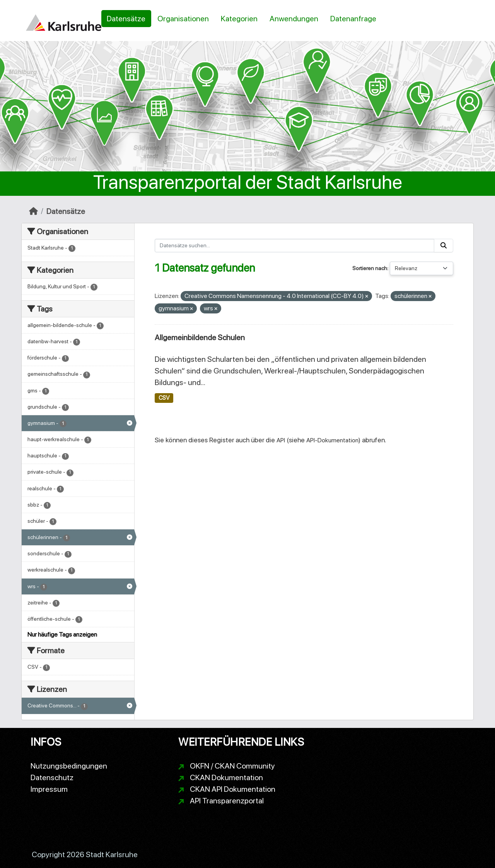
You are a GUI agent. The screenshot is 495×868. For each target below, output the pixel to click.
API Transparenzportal (227, 801)
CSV (164, 398)
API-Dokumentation (332, 440)
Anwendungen (294, 19)
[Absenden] (444, 246)
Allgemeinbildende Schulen (200, 337)
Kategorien (239, 19)
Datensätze (126, 19)
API (281, 440)
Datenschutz (52, 777)
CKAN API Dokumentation (233, 789)
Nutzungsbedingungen (69, 766)
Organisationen (183, 19)
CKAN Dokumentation (226, 777)
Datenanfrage (353, 19)
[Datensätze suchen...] (294, 246)
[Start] (33, 211)
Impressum (49, 789)
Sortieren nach (370, 268)
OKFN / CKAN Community (232, 766)
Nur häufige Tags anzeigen (62, 634)
